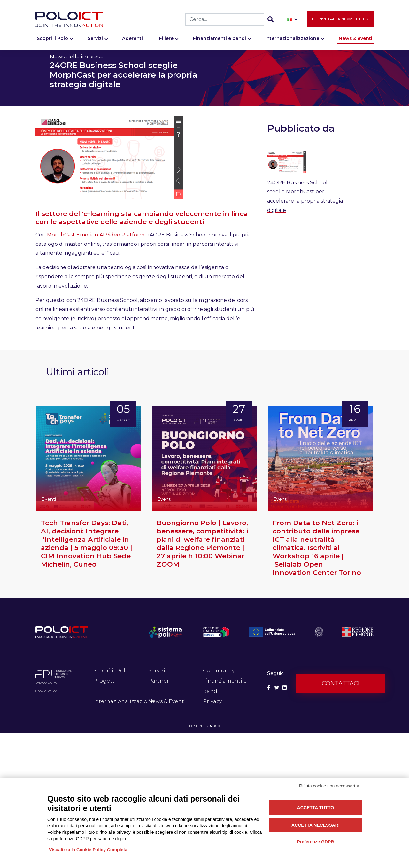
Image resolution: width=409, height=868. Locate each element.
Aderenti (132, 41)
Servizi (95, 41)
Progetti (105, 681)
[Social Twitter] (277, 688)
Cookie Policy (46, 691)
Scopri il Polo (52, 41)
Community (219, 671)
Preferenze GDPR (315, 842)
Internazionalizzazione (292, 41)
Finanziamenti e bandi (220, 41)
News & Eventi (167, 701)
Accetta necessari (316, 825)
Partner (159, 681)
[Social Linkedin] (285, 688)
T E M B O (212, 726)
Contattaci (341, 683)
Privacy (212, 701)
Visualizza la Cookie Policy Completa (88, 850)
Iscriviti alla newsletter (340, 21)
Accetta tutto (316, 808)
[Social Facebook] (269, 688)
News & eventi (355, 41)
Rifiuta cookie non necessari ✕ (330, 786)
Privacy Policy (46, 683)
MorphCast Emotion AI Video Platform (96, 235)
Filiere (166, 41)
